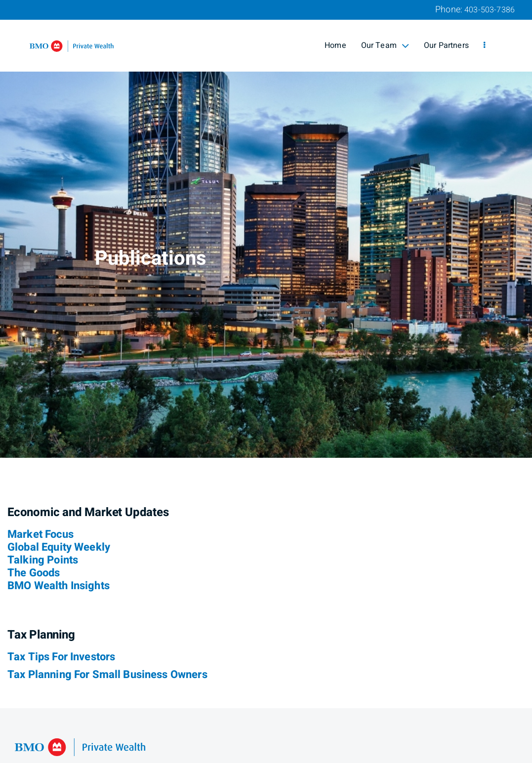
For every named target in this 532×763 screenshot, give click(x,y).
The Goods (34, 573)
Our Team (385, 45)
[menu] (484, 45)
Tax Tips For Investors (61, 657)
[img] (266, 229)
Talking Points (43, 560)
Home (335, 45)
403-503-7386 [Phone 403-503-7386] (490, 10)
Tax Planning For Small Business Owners (107, 675)
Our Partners (446, 45)
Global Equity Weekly (59, 547)
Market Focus (41, 534)
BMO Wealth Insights (59, 586)
